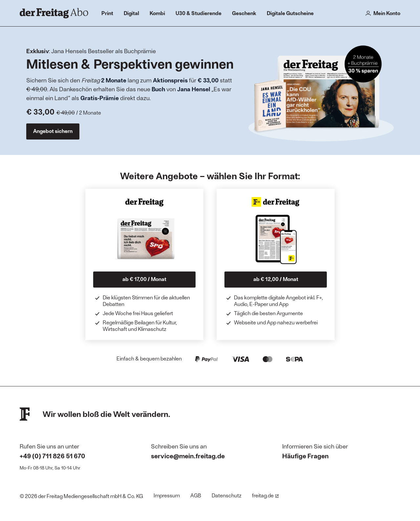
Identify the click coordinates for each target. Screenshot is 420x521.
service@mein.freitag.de (188, 456)
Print (107, 13)
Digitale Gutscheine (290, 13)
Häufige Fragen (305, 456)
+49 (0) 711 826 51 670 (52, 456)
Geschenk (244, 13)
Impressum (167, 495)
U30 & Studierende (199, 13)
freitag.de (265, 495)
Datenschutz (227, 495)
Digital (131, 13)
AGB (196, 495)
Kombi (157, 13)
